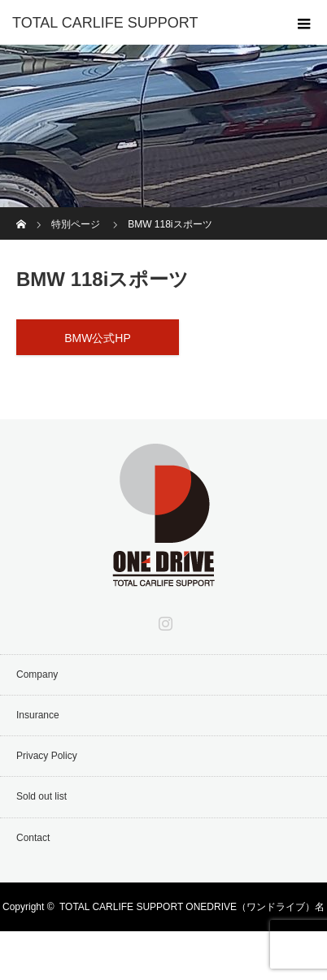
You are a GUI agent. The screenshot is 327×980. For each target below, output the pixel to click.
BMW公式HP (98, 338)
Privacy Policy (47, 756)
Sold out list (41, 796)
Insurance (38, 715)
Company (37, 674)
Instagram (163, 620)
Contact (33, 838)
